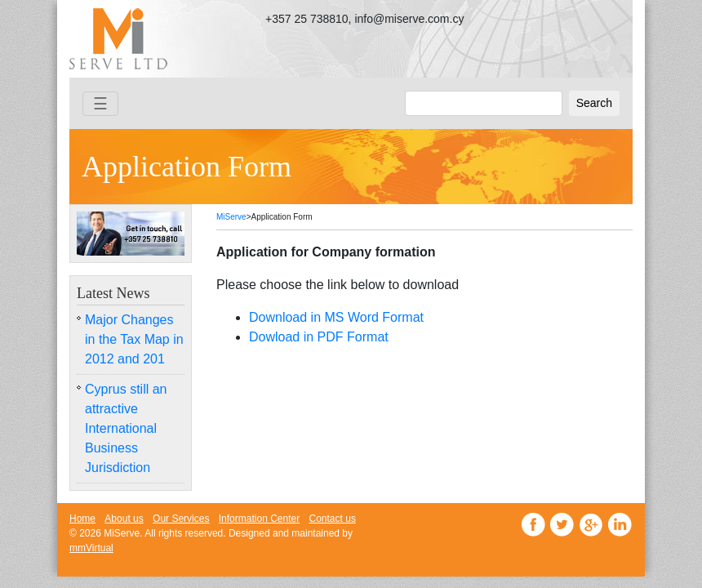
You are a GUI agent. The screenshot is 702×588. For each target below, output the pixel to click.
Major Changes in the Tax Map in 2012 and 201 (134, 339)
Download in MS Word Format (336, 317)
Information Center (259, 519)
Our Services (181, 519)
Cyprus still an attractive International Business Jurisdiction (126, 428)
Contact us (333, 519)
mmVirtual (91, 548)
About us (124, 519)
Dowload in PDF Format (319, 337)
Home (82, 519)
